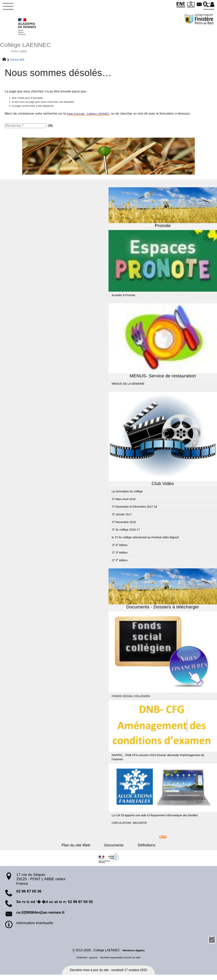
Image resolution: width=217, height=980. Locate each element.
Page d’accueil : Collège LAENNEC (92, 118)
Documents (114, 850)
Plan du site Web (81, 850)
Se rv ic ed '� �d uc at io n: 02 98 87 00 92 (55, 907)
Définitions (141, 850)
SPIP (140, 963)
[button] (204, 5)
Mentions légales (134, 956)
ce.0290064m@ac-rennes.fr (40, 917)
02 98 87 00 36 (29, 896)
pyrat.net (92, 963)
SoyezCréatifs (117, 963)
